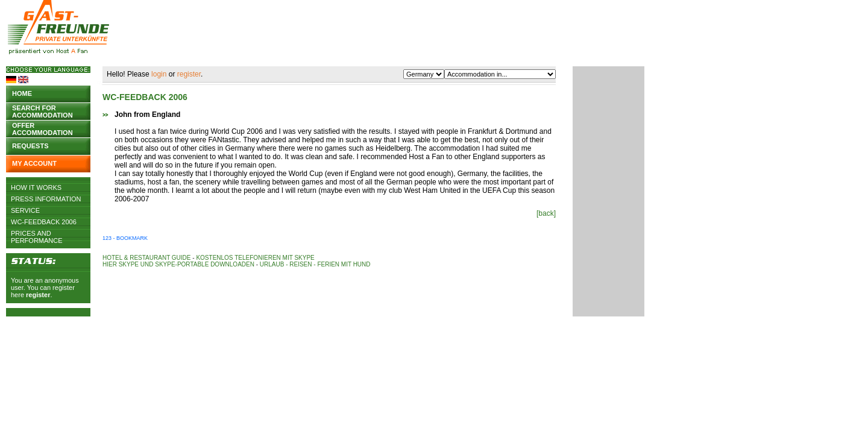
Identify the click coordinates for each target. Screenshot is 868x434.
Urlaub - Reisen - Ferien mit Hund (315, 264)
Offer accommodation (42, 128)
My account (34, 163)
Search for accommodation (42, 111)
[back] (546, 213)
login (159, 74)
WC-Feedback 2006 (44, 222)
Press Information (46, 199)
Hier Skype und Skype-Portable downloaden (178, 264)
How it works (36, 187)
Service (25, 210)
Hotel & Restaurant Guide (147, 258)
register (38, 295)
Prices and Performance (37, 233)
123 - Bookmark (125, 238)
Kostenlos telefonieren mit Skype (255, 258)
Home (22, 93)
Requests (30, 146)
